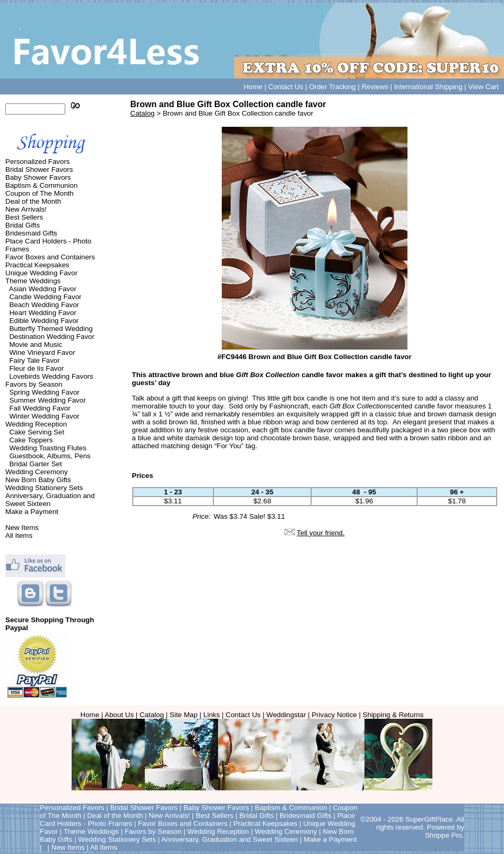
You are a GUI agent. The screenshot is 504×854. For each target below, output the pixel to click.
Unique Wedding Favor (41, 273)
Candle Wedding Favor (45, 297)
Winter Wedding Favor (44, 416)
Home (253, 87)
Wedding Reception (36, 424)
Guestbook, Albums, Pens (50, 456)
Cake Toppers (31, 440)
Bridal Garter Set (35, 464)
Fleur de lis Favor (36, 368)
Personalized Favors (38, 162)
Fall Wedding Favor (40, 408)
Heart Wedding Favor (42, 313)
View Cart (483, 87)
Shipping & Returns (393, 715)
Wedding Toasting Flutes (47, 448)
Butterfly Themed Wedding (51, 329)
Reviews (375, 87)
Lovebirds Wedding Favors (51, 376)
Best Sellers (24, 217)
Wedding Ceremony (37, 472)
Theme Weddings (33, 281)
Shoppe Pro (444, 835)
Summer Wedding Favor (47, 400)
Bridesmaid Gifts (31, 233)
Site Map (184, 715)
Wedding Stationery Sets (44, 488)
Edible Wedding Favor (44, 321)
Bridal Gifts (23, 225)
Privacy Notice (334, 715)
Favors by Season (34, 384)
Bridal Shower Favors (39, 169)
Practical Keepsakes (37, 265)
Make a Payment (32, 512)
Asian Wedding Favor (43, 289)
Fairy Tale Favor (34, 360)
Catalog (143, 113)
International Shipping (428, 87)
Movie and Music (36, 345)
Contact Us (286, 87)
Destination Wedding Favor (52, 337)
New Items (22, 528)
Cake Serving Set (37, 432)
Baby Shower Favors (38, 177)
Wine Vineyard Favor (42, 352)
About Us (119, 715)
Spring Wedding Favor (44, 392)
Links (211, 715)
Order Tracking (332, 87)
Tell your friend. (320, 533)
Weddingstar (286, 715)
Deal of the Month (33, 201)
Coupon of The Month (40, 193)
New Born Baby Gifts (38, 480)
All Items (19, 535)
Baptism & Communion (41, 185)
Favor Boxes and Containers (50, 257)
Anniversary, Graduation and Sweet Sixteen (50, 500)
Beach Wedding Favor (44, 305)
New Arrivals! (26, 209)
